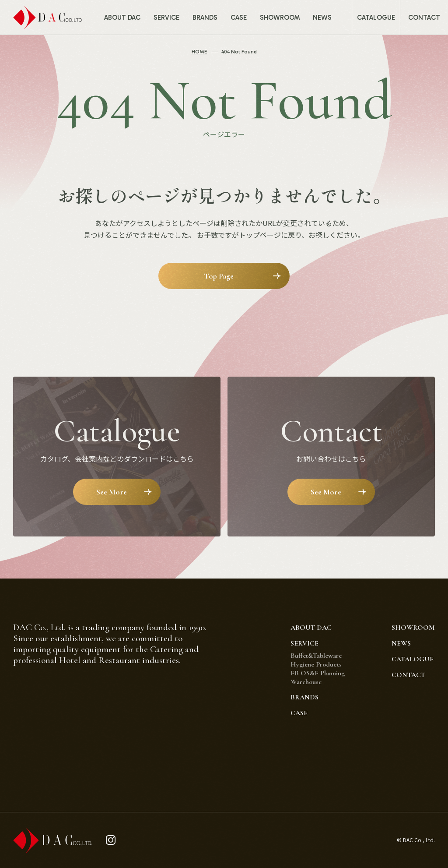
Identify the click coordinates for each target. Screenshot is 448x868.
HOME (199, 52)
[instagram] (111, 840)
